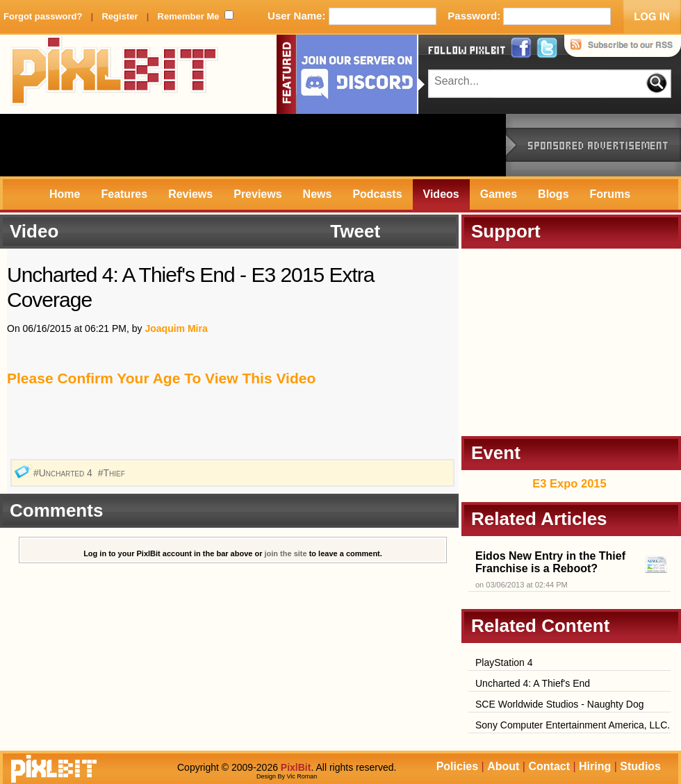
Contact (549, 766)
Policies (457, 766)
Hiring (595, 766)
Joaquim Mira (176, 328)
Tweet (355, 231)
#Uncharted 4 (64, 473)
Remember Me (189, 16)
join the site (286, 553)
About (503, 766)
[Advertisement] (253, 145)
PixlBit (115, 74)
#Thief (113, 473)
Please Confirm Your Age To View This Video (161, 378)
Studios (640, 766)
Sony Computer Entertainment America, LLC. (573, 725)
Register (120, 16)
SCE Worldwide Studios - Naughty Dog (560, 704)
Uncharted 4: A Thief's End (533, 683)
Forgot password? (43, 16)
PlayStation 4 (504, 662)
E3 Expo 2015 (569, 483)
